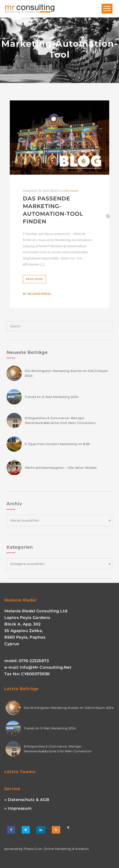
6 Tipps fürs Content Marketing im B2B (57, 444)
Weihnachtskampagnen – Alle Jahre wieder (61, 468)
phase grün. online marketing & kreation (56, 849)
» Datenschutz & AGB (27, 800)
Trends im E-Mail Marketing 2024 (52, 397)
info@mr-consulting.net (46, 667)
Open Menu (107, 9)
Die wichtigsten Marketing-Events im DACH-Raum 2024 (69, 708)
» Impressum (18, 808)
